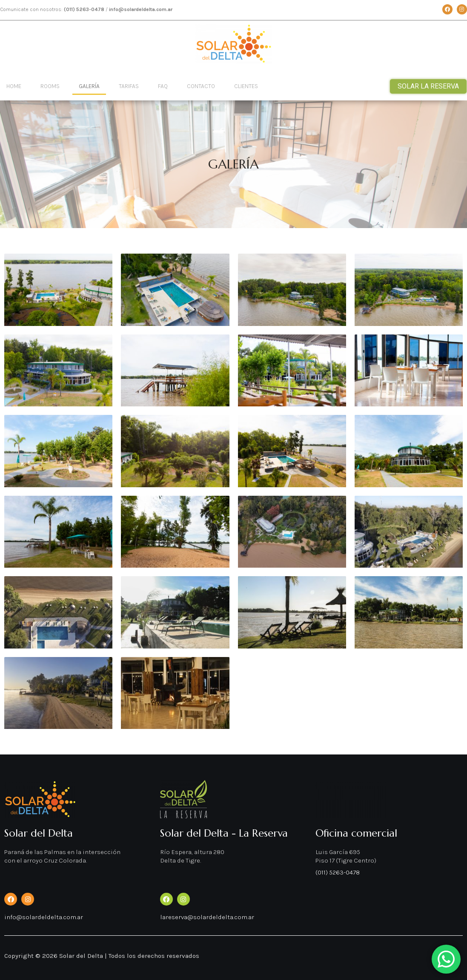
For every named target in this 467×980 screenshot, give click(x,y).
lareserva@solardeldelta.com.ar (207, 917)
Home (14, 86)
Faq (163, 86)
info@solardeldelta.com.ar (44, 917)
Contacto (201, 86)
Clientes (246, 86)
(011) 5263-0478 (338, 872)
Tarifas (129, 86)
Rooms (50, 86)
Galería (89, 86)
